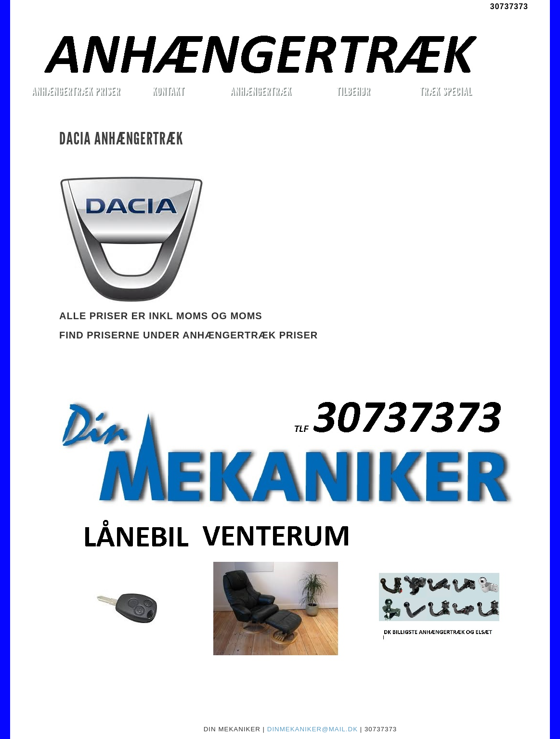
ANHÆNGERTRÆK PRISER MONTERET (76, 92)
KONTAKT (168, 91)
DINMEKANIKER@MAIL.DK (313, 729)
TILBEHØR (353, 91)
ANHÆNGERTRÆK (261, 91)
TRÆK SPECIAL (446, 91)
